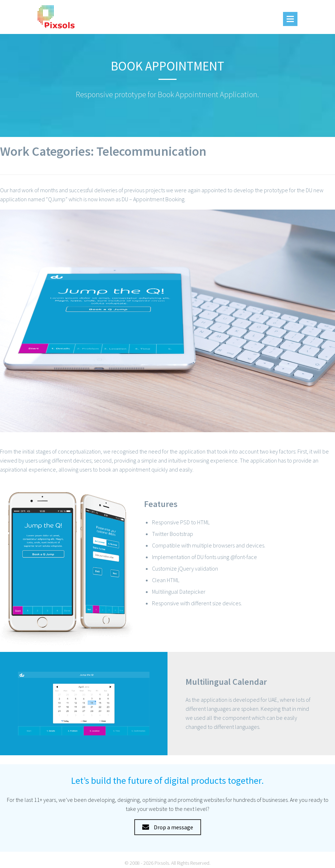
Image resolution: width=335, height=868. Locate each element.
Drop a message (168, 827)
